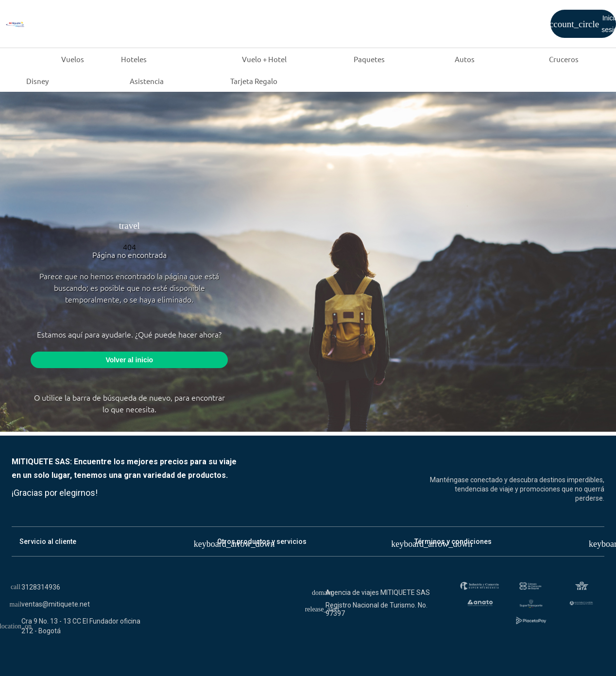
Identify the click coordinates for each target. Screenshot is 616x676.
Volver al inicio (129, 360)
